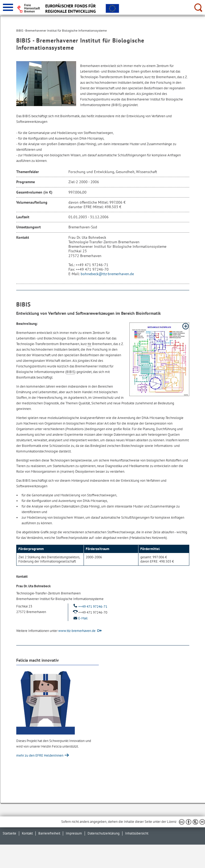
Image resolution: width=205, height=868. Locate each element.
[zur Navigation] (8, 7)
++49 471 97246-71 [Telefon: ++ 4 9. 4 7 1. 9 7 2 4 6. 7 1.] (90, 607)
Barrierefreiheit (49, 833)
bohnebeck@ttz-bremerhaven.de (107, 274)
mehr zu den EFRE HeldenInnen (40, 755)
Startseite (9, 833)
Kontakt (27, 833)
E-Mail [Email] (80, 618)
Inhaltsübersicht (137, 833)
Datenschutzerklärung (104, 833)
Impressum (74, 833)
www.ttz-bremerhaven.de (77, 631)
